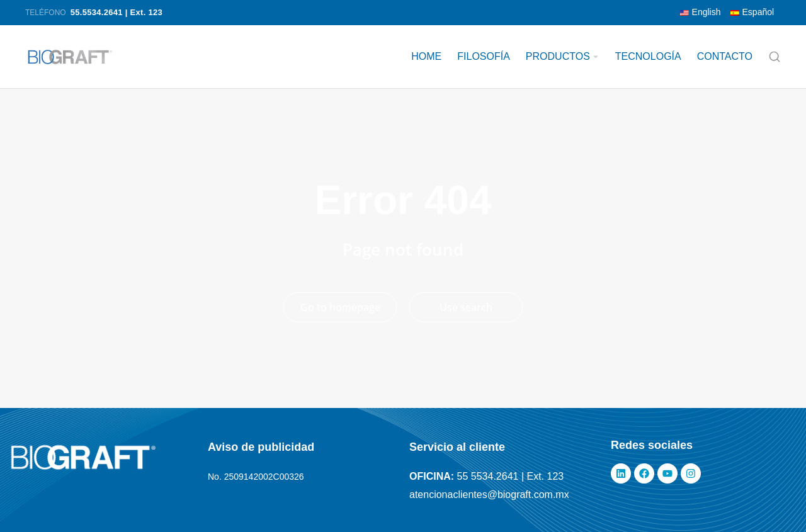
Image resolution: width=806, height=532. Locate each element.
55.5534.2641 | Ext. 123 (116, 12)
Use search (466, 307)
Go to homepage (340, 307)
